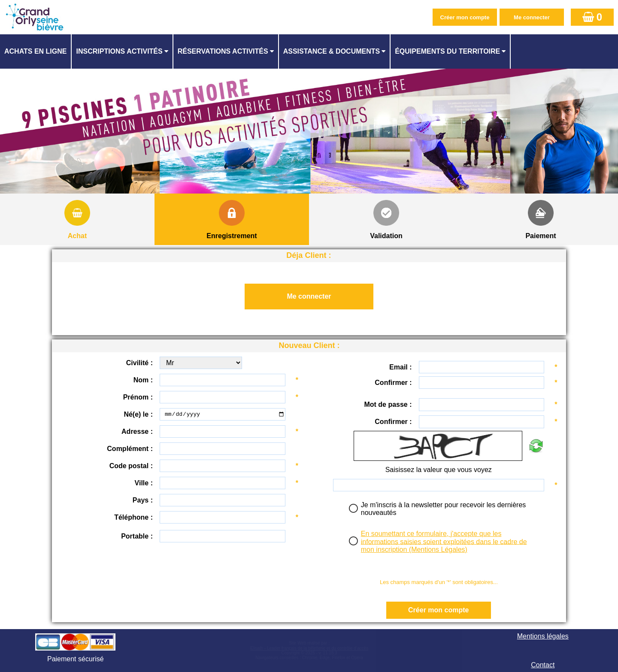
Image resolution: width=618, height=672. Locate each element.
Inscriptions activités (119, 51)
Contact (543, 665)
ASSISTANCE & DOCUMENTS (332, 51)
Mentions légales (543, 636)
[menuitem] (36, 51)
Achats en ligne (35, 51)
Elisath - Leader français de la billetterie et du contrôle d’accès (309, 648)
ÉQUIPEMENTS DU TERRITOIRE (447, 51)
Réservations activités (223, 51)
